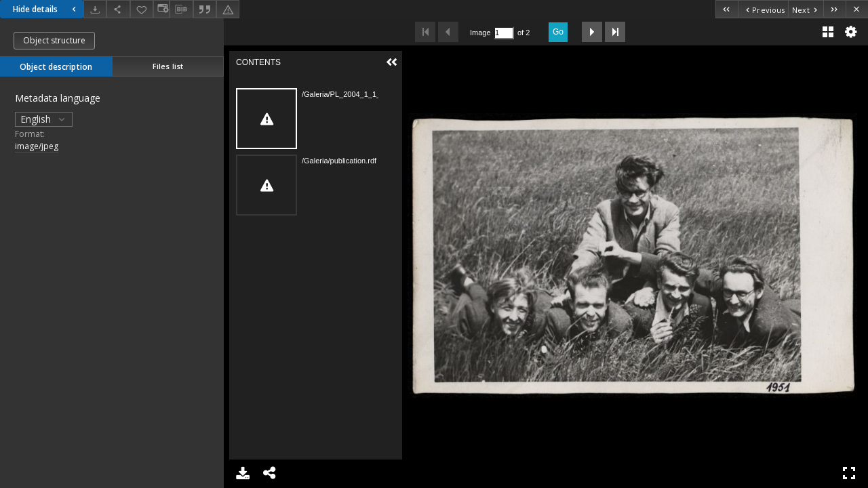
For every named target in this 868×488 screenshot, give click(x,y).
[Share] (118, 9)
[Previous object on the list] (763, 9)
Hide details (46, 9)
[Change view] (161, 9)
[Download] (95, 9)
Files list (168, 66)
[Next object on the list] (806, 9)
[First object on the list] (727, 9)
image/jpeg (37, 146)
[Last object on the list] (834, 9)
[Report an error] (228, 9)
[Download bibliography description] (181, 9)
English (44, 119)
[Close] (857, 9)
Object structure (54, 40)
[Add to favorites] (142, 9)
